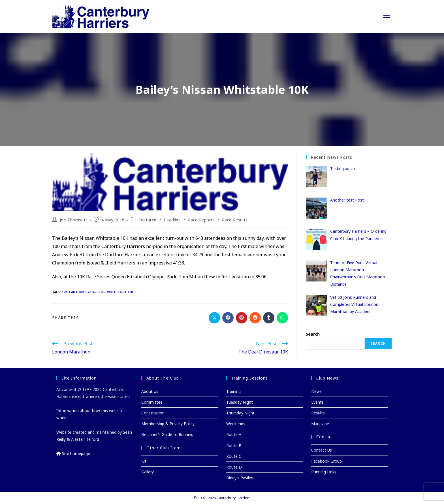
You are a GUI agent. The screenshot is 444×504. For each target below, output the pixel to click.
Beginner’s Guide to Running (167, 434)
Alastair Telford (85, 439)
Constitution (153, 413)
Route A (234, 434)
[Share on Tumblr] (269, 318)
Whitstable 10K (120, 292)
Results (318, 413)
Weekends (236, 424)
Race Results (235, 220)
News (316, 391)
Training (233, 391)
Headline (172, 220)
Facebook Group (326, 461)
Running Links (324, 472)
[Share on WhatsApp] (282, 318)
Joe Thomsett (74, 220)
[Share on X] (214, 318)
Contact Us (322, 450)
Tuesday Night (240, 402)
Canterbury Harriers (87, 292)
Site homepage (73, 453)
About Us (150, 391)
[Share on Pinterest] (242, 318)
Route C (234, 456)
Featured (148, 220)
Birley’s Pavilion (240, 478)
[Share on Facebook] (228, 318)
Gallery (148, 472)
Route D (234, 467)
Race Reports (201, 220)
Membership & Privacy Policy (168, 424)
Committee (152, 402)
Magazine (320, 424)
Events (317, 402)
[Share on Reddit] (255, 318)
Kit (144, 461)
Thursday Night (240, 413)
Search (313, 334)
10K (65, 292)
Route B (234, 445)
